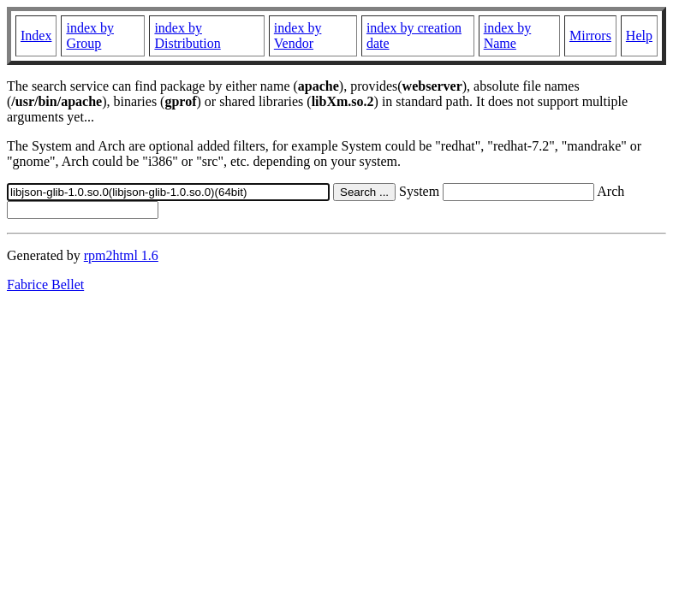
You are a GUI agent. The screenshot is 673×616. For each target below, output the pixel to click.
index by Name (508, 36)
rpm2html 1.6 (121, 255)
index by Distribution (187, 36)
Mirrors (590, 36)
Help (639, 36)
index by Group (90, 36)
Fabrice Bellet (45, 284)
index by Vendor (298, 36)
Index (36, 36)
